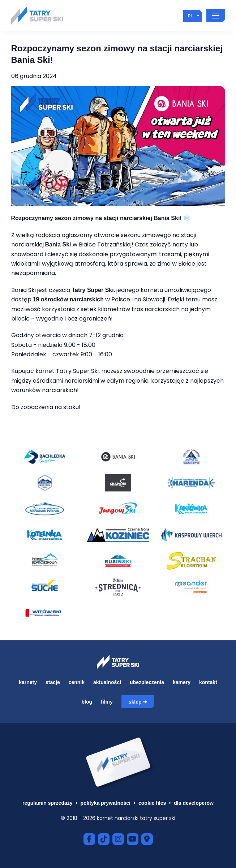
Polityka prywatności (106, 803)
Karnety (28, 682)
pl (190, 16)
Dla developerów (194, 803)
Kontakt (208, 682)
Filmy (107, 702)
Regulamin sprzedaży (48, 803)
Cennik (77, 682)
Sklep (135, 702)
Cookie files (152, 803)
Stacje (53, 682)
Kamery (182, 682)
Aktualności (107, 682)
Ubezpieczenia (147, 682)
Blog (87, 702)
